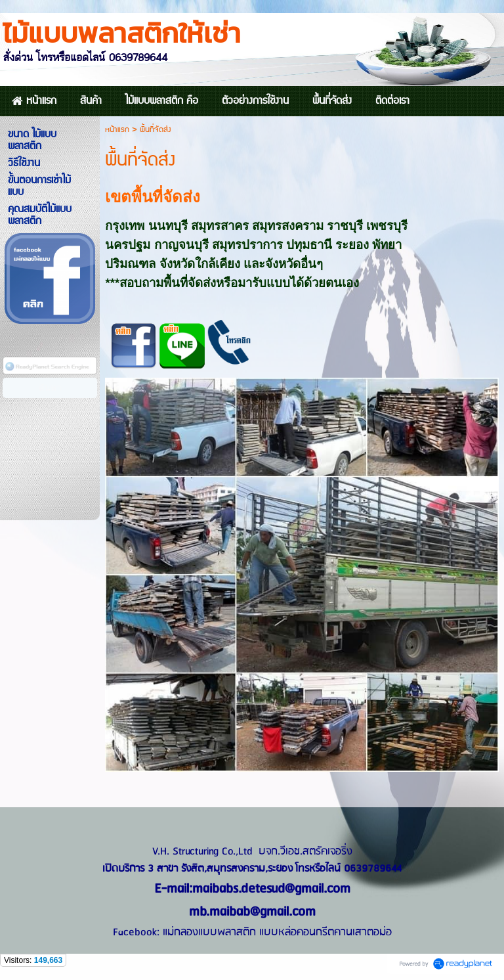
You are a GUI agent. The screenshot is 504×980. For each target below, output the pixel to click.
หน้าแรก (117, 130)
